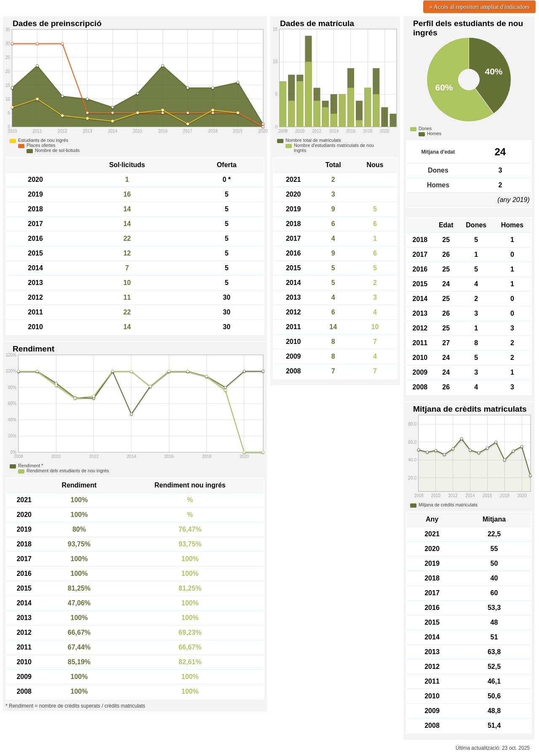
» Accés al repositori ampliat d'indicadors (480, 7)
